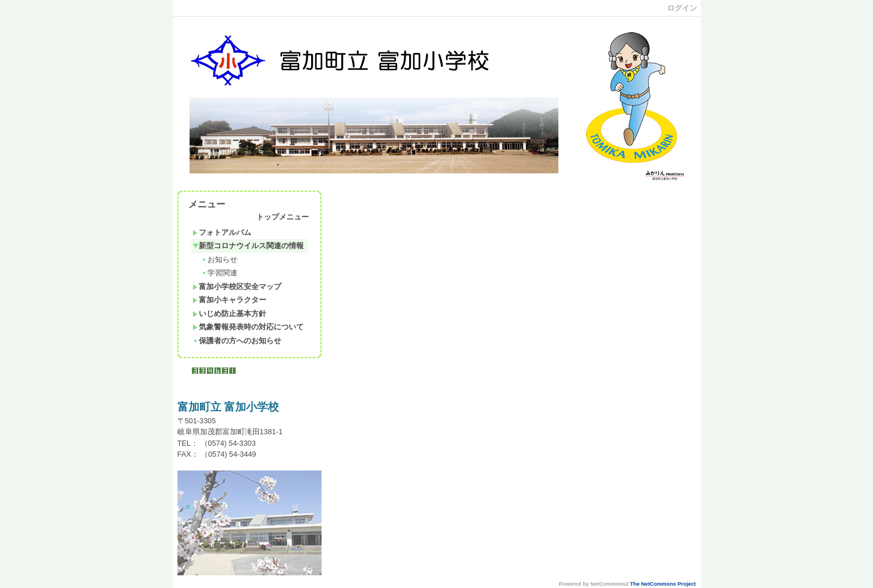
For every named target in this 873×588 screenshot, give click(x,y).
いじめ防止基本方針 (229, 314)
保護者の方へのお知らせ (237, 341)
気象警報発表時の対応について (248, 327)
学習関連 (219, 273)
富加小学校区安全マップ (237, 287)
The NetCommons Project (663, 584)
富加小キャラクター (229, 300)
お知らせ (219, 259)
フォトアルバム (222, 232)
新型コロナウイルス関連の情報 (248, 246)
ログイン (682, 8)
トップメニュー (283, 217)
